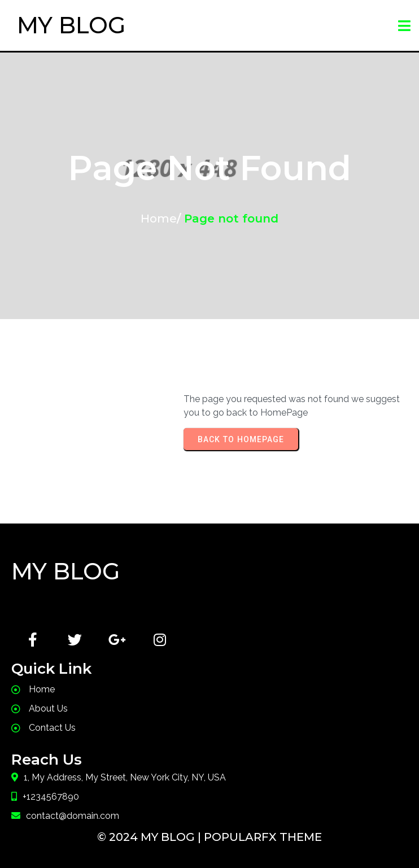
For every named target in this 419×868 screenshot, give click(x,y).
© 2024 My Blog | (150, 837)
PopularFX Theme (263, 837)
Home (159, 219)
